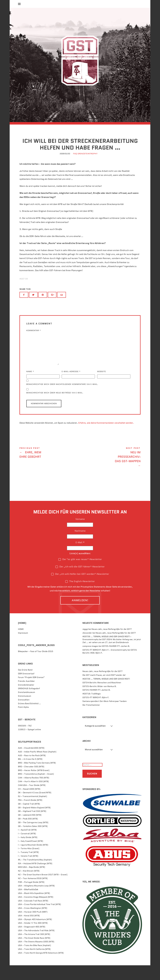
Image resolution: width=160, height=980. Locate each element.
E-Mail (80, 557)
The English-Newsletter (80, 596)
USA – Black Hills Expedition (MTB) (34, 908)
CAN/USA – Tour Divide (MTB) (32, 800)
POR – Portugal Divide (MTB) (31, 897)
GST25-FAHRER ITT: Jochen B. (116, 661)
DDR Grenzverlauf (26, 688)
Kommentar (34, 345)
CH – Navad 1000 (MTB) (29, 804)
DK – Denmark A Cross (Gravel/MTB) (35, 807)
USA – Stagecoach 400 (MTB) (32, 942)
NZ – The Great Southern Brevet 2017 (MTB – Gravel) (43, 889)
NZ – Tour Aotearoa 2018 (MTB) (33, 893)
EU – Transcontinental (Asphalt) (32, 811)
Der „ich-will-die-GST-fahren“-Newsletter (80, 581)
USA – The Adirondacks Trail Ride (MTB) (36, 945)
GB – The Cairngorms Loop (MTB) (33, 837)
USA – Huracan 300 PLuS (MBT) (33, 926)
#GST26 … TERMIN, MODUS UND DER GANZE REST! (106, 693)
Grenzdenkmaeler (26, 699)
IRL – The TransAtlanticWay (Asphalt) (35, 874)
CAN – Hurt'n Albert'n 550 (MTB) (33, 796)
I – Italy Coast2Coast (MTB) (31, 856)
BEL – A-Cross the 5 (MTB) (30, 774)
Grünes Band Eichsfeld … (29, 718)
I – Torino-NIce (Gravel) (29, 863)
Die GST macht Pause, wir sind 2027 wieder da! (104, 690)
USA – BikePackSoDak (28, 904)
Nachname (80, 545)
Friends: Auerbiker (26, 696)
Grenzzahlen (24, 714)
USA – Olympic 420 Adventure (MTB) (35, 934)
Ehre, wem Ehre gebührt (50, 468)
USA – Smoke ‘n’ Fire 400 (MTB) (33, 938)
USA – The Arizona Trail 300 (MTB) (34, 949)
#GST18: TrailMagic (92, 708)
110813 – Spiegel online (29, 744)
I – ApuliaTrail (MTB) (27, 845)
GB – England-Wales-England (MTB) (34, 822)
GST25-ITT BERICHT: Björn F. (96, 712)
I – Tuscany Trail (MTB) (28, 867)
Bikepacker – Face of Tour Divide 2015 (36, 666)
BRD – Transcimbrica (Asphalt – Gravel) (36, 789)
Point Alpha (23, 722)
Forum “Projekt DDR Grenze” (31, 692)
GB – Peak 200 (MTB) (28, 833)
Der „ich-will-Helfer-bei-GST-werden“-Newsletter (80, 589)
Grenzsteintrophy (88, 168)
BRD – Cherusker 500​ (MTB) (31, 781)
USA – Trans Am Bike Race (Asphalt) (34, 960)
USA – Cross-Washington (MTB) (33, 923)
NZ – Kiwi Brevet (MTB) (29, 886)
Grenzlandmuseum (27, 707)
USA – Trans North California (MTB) (34, 964)
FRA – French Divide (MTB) (30, 815)
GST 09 (24, 293)
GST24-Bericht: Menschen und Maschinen (102, 697)
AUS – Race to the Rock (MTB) (32, 770)
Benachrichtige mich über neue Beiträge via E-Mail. (55, 408)
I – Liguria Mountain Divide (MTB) (33, 859)
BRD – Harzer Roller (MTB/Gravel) (34, 785)
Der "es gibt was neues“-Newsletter (80, 574)
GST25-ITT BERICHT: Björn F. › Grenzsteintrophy (105, 665)
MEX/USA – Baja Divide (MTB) (31, 882)
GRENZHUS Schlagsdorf (29, 703)
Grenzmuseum (25, 711)
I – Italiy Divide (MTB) (28, 852)
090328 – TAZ (25, 740)
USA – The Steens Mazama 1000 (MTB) (36, 956)
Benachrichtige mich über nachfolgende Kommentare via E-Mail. (62, 399)
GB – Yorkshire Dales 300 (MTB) (33, 841)
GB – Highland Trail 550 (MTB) (32, 826)
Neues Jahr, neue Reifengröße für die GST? (112, 644)
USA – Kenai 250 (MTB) (29, 930)
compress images (90, 661)
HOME (21, 644)
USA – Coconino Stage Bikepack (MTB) (36, 912)
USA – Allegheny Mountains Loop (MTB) (36, 900)
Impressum (23, 648)
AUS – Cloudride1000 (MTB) (31, 763)
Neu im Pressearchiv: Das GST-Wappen (110, 473)
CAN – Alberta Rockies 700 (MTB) (34, 792)
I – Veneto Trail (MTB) (28, 871)
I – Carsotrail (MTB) (27, 848)
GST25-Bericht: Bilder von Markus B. (99, 701)
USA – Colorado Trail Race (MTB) (33, 915)
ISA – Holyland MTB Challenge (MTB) (35, 878)
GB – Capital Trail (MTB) (29, 818)
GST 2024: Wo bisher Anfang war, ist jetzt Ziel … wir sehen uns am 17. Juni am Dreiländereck (112, 656)
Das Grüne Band (25, 685)
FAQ (75, 168)
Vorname (80, 534)
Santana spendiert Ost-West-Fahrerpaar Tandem (105, 716)
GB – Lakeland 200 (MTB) (30, 830)
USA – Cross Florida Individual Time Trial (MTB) (39, 919)
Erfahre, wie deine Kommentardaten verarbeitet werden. (106, 438)
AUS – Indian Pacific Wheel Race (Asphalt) (37, 766)
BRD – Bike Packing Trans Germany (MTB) (37, 778)
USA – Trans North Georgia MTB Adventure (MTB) (41, 967)
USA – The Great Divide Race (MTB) (34, 953)
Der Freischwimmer (91, 720)
